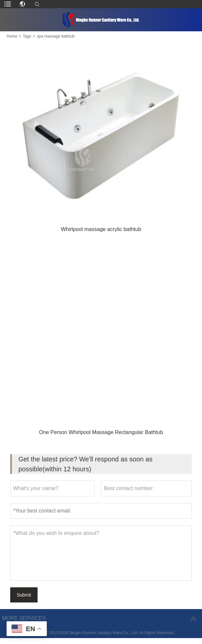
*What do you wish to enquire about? (101, 553)
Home (12, 36)
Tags (27, 36)
